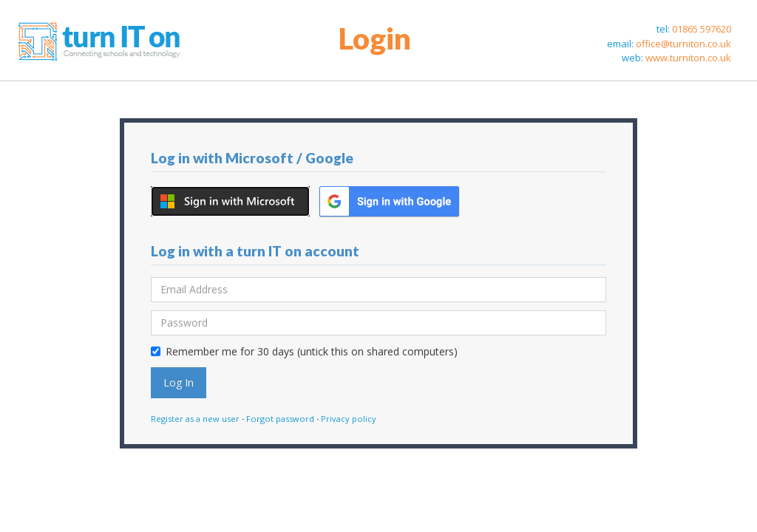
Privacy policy (349, 419)
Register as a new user (195, 419)
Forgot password (280, 419)
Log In (179, 382)
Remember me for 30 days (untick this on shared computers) (304, 351)
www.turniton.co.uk (688, 58)
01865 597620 (702, 29)
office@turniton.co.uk (683, 44)
